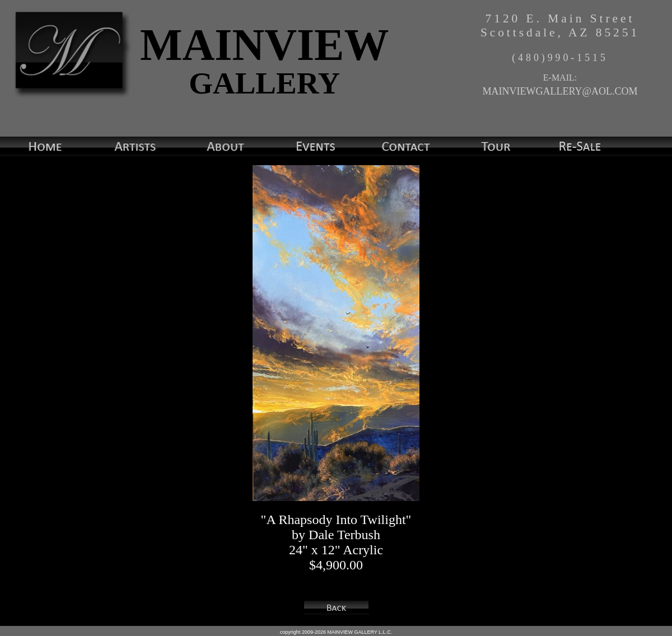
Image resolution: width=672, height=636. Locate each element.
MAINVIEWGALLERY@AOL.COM (560, 91)
